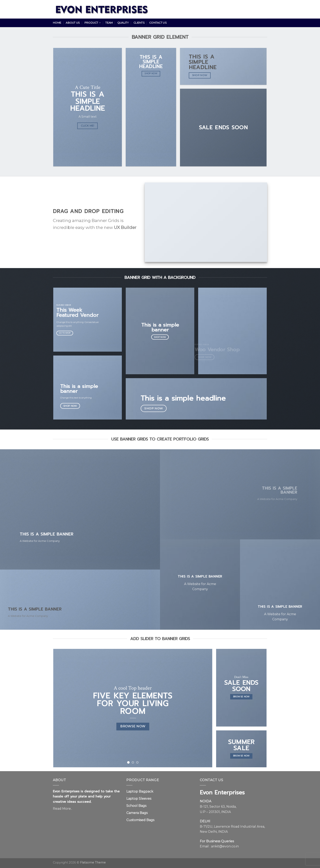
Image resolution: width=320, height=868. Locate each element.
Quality (123, 23)
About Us (73, 23)
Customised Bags (140, 820)
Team (109, 23)
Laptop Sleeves (139, 799)
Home (57, 23)
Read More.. (62, 809)
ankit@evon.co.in (225, 846)
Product (93, 23)
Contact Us (158, 23)
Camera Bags (137, 813)
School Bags (136, 806)
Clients (139, 23)
